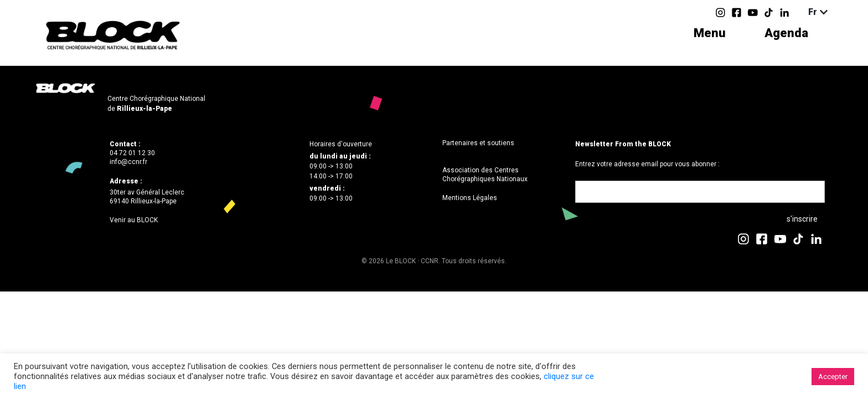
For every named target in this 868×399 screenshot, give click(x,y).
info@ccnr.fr (128, 162)
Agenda (786, 33)
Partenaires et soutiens (478, 143)
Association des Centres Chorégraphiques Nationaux (485, 175)
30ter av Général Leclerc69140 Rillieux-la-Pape (147, 197)
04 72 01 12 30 (132, 153)
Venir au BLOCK (134, 220)
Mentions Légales (470, 198)
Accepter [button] (833, 377)
